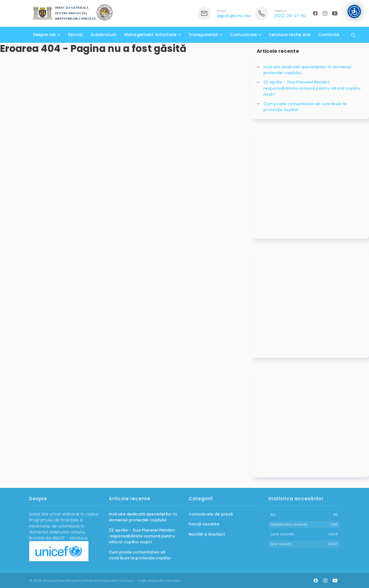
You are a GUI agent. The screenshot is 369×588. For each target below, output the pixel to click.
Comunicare (243, 35)
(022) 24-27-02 (290, 16)
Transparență (203, 35)
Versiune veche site (290, 35)
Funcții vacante (204, 524)
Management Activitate (150, 35)
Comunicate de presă (211, 514)
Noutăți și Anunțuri (207, 534)
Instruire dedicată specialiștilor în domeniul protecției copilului (307, 70)
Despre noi (44, 35)
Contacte (329, 35)
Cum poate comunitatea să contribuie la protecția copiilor (305, 107)
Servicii (75, 35)
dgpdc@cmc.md (234, 16)
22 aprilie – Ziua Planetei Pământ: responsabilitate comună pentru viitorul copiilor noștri (312, 88)
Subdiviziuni (104, 35)
